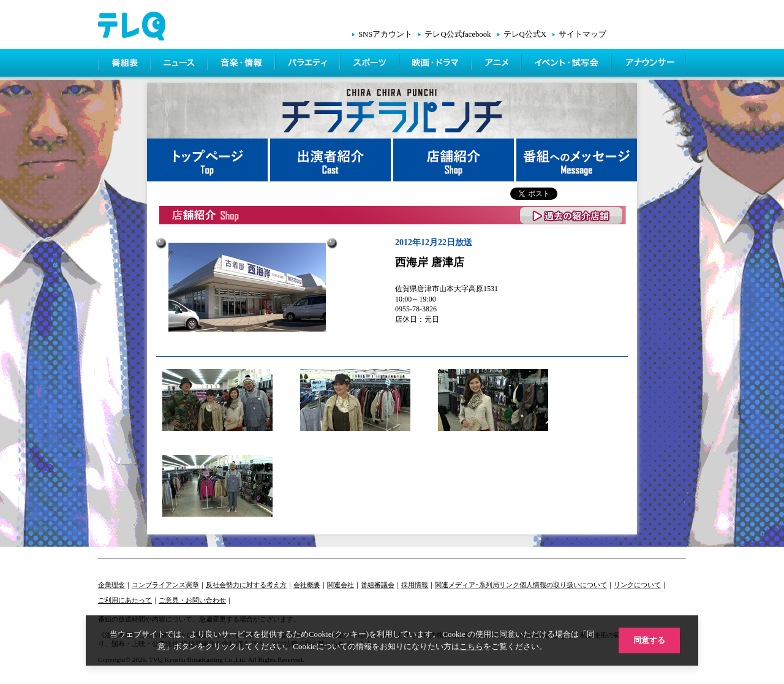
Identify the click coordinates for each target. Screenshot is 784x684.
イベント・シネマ (567, 64)
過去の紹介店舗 (572, 215)
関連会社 (341, 585)
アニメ (498, 64)
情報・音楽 (243, 64)
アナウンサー (649, 64)
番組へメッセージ (577, 160)
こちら (471, 646)
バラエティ (309, 64)
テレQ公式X (525, 34)
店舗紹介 (455, 160)
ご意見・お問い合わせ (192, 600)
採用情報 (415, 585)
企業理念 (111, 585)
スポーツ (371, 64)
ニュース (180, 64)
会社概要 (307, 585)
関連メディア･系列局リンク (477, 585)
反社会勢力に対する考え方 (246, 585)
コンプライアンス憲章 (165, 585)
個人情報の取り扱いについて (563, 585)
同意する (649, 640)
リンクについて (637, 585)
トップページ (209, 160)
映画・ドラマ (437, 64)
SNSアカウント (385, 34)
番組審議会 (378, 585)
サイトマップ (582, 34)
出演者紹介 (332, 160)
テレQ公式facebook (458, 34)
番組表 (125, 64)
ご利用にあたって (125, 600)
